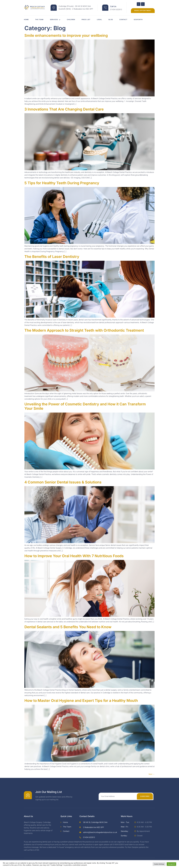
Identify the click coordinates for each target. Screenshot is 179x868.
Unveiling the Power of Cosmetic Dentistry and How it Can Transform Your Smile (85, 406)
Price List (87, 20)
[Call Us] (105, 8)
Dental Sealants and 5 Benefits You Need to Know (68, 627)
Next (152, 774)
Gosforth (141, 20)
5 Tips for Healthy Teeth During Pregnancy (62, 183)
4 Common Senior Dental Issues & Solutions (63, 482)
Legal (101, 20)
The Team (39, 20)
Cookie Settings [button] (159, 864)
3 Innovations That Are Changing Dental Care (64, 109)
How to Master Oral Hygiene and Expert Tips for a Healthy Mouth (81, 701)
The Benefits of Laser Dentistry (52, 257)
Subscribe (145, 796)
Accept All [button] (171, 864)
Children (72, 20)
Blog (113, 20)
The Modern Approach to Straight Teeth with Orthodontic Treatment (84, 330)
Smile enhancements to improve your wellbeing (66, 35)
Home (26, 20)
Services (56, 20)
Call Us (113, 6)
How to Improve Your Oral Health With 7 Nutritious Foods (74, 556)
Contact (126, 20)
